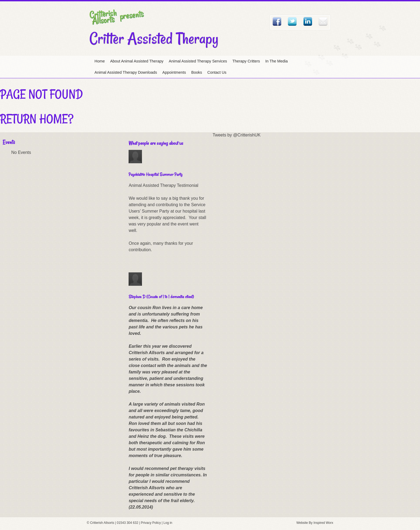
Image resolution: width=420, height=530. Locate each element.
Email (323, 21)
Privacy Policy (151, 523)
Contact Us (217, 72)
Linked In (308, 21)
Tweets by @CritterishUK (237, 135)
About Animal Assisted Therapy (137, 61)
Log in (168, 523)
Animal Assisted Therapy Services (198, 61)
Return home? (37, 119)
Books (197, 72)
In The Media (277, 61)
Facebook (277, 21)
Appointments (174, 72)
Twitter (292, 21)
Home (100, 61)
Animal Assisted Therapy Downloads (126, 72)
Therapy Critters (246, 61)
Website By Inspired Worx (315, 523)
